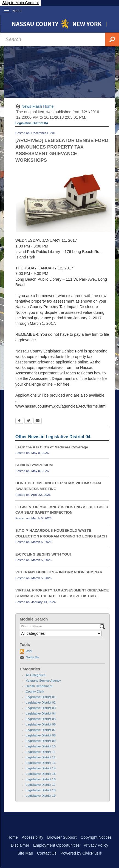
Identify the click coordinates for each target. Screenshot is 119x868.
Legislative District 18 (41, 790)
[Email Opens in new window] (38, 421)
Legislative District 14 (41, 768)
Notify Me (32, 657)
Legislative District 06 (41, 724)
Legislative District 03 (41, 708)
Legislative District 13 (41, 763)
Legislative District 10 (41, 746)
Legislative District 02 (41, 702)
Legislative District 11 (41, 752)
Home (13, 837)
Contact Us (47, 853)
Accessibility (32, 837)
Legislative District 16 (41, 779)
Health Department (39, 686)
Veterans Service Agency (43, 681)
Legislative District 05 (41, 719)
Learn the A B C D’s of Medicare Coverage (52, 447)
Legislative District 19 (41, 796)
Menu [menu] (17, 11)
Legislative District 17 (41, 785)
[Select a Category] (61, 633)
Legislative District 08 (41, 735)
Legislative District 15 (41, 774)
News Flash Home (38, 106)
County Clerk (35, 691)
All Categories (36, 675)
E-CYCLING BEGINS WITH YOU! (43, 554)
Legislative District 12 (41, 757)
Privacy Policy (96, 845)
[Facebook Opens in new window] (19, 421)
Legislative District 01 (41, 697)
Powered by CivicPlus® (81, 853)
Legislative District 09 (41, 741)
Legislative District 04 (41, 713)
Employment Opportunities (56, 845)
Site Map (25, 853)
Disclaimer (20, 845)
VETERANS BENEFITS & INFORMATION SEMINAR (59, 572)
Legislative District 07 (41, 730)
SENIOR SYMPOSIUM (34, 465)
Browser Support (62, 837)
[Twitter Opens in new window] (28, 421)
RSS (29, 651)
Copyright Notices (96, 837)
